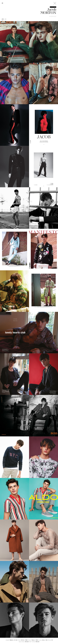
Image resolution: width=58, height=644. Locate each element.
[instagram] (2, 3)
